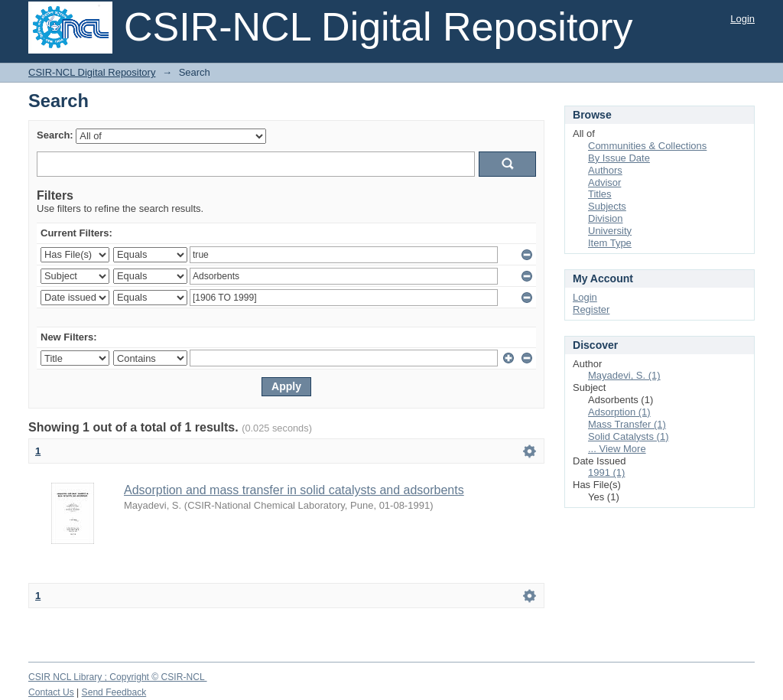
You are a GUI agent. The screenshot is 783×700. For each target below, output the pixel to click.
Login (742, 19)
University (610, 231)
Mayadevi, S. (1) (624, 375)
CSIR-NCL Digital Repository (92, 72)
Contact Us (51, 692)
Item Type (610, 243)
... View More (617, 449)
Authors (605, 170)
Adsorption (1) (619, 412)
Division (606, 218)
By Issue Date (619, 158)
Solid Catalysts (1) (628, 436)
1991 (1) (606, 472)
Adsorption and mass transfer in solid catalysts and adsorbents (294, 490)
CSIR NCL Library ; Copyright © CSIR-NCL (118, 677)
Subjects (607, 206)
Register (591, 309)
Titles (600, 194)
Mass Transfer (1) (627, 424)
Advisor (604, 182)
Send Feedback (114, 692)
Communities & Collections (647, 146)
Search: (55, 135)
